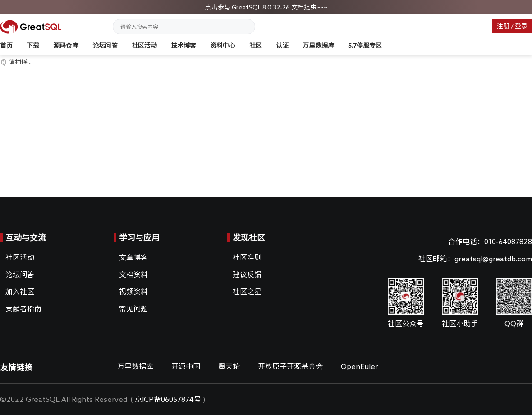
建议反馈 (247, 274)
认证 (282, 46)
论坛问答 (105, 46)
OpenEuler (359, 366)
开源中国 (186, 366)
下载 (33, 46)
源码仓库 (66, 46)
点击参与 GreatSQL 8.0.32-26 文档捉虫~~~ (266, 7)
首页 (6, 46)
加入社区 (20, 292)
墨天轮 (229, 366)
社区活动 (144, 46)
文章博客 (133, 257)
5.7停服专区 (365, 46)
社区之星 (247, 292)
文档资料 (133, 274)
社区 (256, 46)
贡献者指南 (23, 309)
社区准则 (247, 257)
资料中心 (223, 46)
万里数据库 (318, 46)
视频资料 (133, 292)
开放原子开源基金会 (290, 366)
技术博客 (183, 46)
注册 (503, 26)
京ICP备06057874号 (168, 399)
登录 (521, 26)
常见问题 (133, 309)
